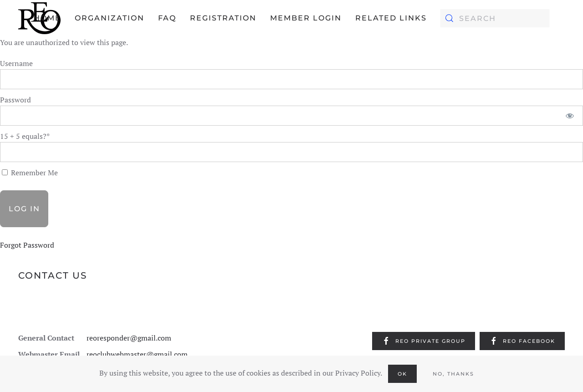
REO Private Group (424, 341)
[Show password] (570, 116)
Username (16, 63)
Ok (402, 374)
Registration (223, 18)
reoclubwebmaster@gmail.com (137, 354)
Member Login (306, 18)
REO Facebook (522, 341)
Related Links (391, 18)
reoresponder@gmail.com (129, 338)
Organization (110, 18)
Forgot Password (27, 245)
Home (47, 18)
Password (15, 100)
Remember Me (30, 173)
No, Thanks (453, 374)
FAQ (167, 18)
